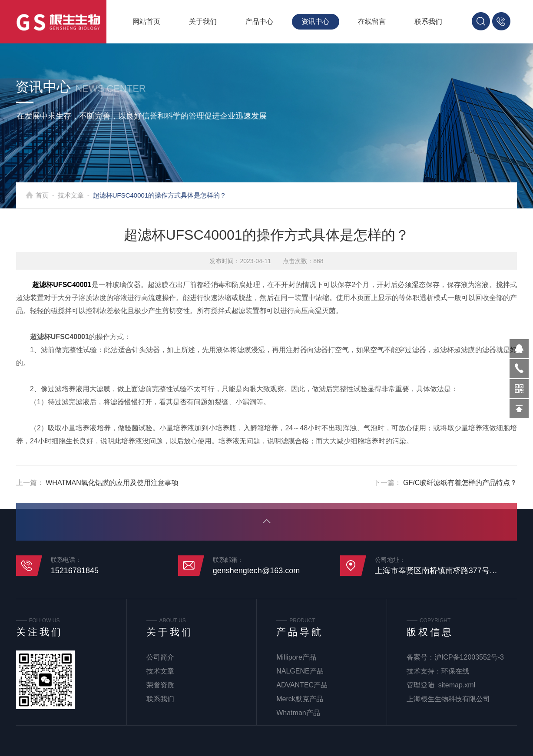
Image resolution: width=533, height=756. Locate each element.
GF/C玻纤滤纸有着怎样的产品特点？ (460, 483)
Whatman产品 (298, 713)
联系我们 (428, 21)
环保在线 (455, 671)
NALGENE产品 (300, 671)
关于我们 (203, 21)
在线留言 (372, 21)
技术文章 (83, 195)
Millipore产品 (296, 657)
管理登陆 (420, 685)
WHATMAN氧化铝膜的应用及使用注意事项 (112, 483)
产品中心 (259, 21)
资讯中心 (315, 21)
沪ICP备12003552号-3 (469, 657)
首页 (55, 195)
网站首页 (146, 21)
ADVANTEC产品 (302, 685)
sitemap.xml (457, 685)
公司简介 (160, 657)
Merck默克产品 (300, 699)
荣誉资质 (160, 685)
